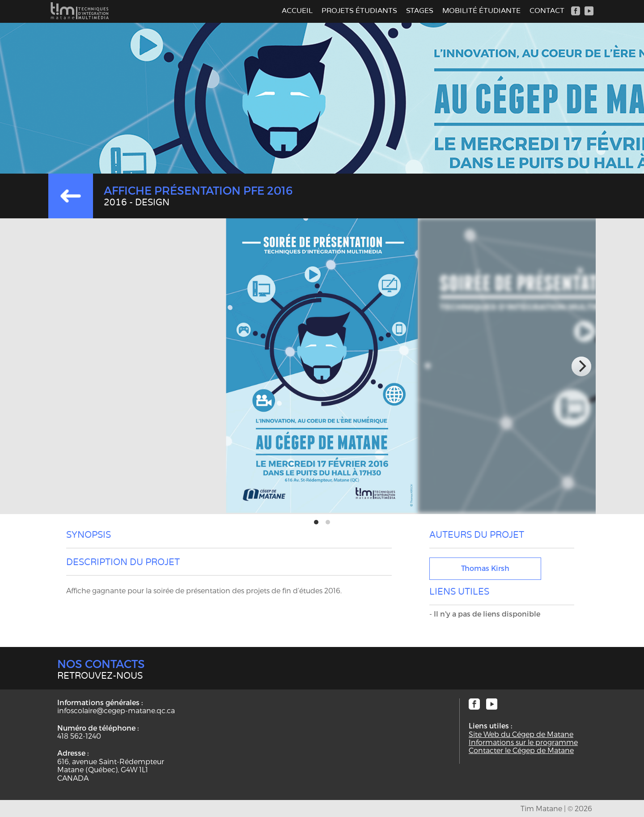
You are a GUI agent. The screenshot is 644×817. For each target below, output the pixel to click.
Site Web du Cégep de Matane (521, 734)
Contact (547, 11)
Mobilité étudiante (481, 11)
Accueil (297, 11)
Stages (420, 11)
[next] (581, 366)
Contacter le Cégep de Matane (521, 750)
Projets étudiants (359, 11)
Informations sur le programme (523, 742)
